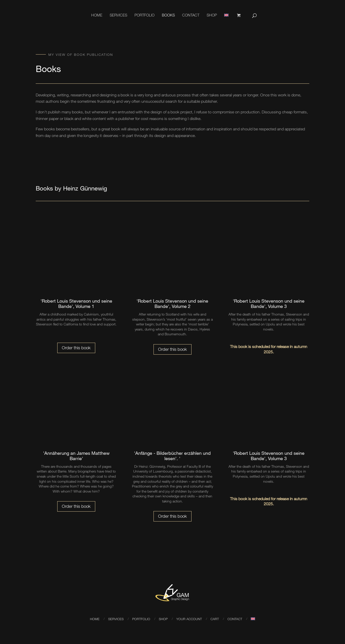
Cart (215, 619)
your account (189, 619)
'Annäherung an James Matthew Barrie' (76, 456)
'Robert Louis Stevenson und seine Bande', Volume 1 (76, 304)
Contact (191, 15)
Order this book (76, 348)
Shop (212, 15)
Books (168, 15)
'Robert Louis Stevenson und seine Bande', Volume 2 (172, 304)
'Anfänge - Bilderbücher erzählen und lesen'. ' (172, 456)
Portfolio (145, 15)
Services (118, 15)
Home (97, 15)
